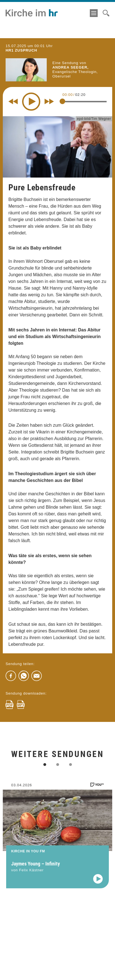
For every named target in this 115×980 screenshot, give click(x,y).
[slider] (62, 101)
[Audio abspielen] (98, 884)
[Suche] (106, 13)
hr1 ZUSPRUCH (21, 50)
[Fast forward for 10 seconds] (49, 101)
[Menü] (94, 13)
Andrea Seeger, (70, 67)
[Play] (31, 102)
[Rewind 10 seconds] (13, 101)
